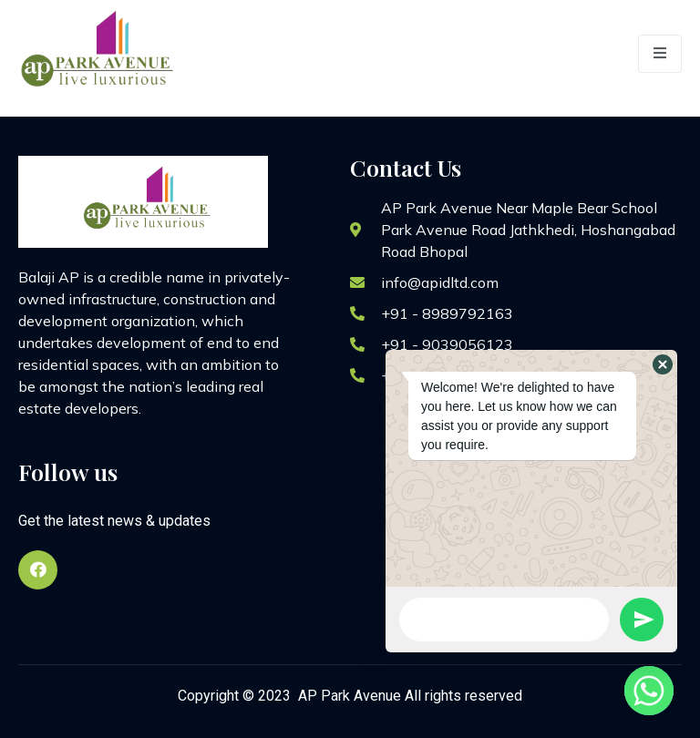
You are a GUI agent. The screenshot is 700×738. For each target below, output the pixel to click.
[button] (663, 364)
